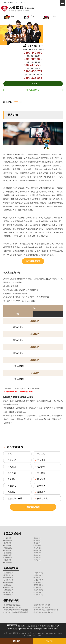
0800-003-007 (33, 59)
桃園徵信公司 (38, 575)
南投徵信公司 (38, 580)
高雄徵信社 (38, 553)
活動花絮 (16, 629)
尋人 (10, 454)
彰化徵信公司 (9, 583)
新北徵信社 (38, 541)
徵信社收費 (44, 629)
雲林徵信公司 (38, 583)
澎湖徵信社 (8, 560)
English (53, 16)
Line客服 (49, 641)
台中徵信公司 (9, 580)
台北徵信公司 (38, 573)
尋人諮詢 (41, 479)
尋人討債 (41, 467)
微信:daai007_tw (33, 90)
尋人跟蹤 (41, 473)
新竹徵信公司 (9, 578)
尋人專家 (12, 473)
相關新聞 (53, 626)
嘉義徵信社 (38, 550)
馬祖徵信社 (8, 563)
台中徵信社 (38, 545)
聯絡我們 (30, 629)
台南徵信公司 (38, 585)
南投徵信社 (8, 548)
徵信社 (10, 633)
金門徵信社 (38, 560)
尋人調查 (12, 479)
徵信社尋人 (42, 499)
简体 (13, 16)
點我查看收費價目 (33, 261)
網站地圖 (36, 629)
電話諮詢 (17, 641)
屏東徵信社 (8, 555)
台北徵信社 (8, 541)
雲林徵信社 (8, 550)
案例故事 (36, 626)
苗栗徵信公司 (38, 578)
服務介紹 (29, 626)
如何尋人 (41, 486)
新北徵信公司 (9, 575)
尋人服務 (41, 460)
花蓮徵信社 (8, 558)
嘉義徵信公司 (9, 585)
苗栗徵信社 (8, 545)
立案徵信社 (8, 538)
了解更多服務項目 (33, 507)
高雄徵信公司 (9, 587)
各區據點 (23, 629)
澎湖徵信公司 (38, 592)
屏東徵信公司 (38, 587)
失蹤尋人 (12, 486)
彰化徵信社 (38, 548)
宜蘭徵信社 (38, 555)
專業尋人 (41, 492)
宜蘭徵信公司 (9, 590)
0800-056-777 (33, 71)
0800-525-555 (33, 78)
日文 (32, 16)
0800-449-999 (33, 53)
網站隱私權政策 (53, 629)
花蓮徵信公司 (38, 590)
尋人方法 (41, 454)
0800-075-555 (33, 65)
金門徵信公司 (9, 595)
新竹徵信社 (38, 543)
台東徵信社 (38, 558)
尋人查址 (12, 467)
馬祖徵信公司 (38, 595)
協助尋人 (12, 492)
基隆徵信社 (38, 538)
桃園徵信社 (8, 543)
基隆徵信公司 (9, 573)
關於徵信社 (22, 626)
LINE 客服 (33, 84)
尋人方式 (12, 460)
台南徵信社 (8, 553)
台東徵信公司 (9, 592)
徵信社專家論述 (45, 626)
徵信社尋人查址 (15, 499)
